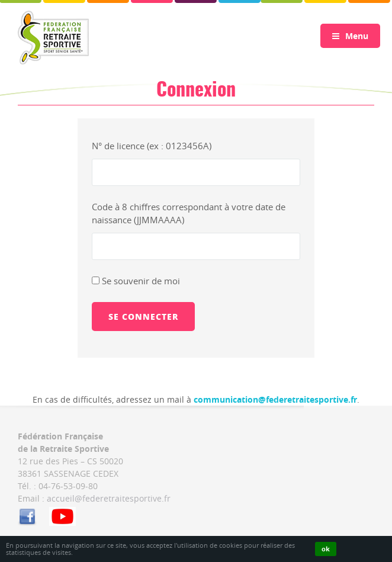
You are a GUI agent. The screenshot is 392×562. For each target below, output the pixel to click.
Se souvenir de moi (136, 281)
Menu (350, 36)
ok (326, 549)
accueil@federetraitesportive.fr (109, 498)
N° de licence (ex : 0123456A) (152, 146)
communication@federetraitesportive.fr (275, 399)
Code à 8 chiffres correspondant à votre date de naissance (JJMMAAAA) (189, 213)
